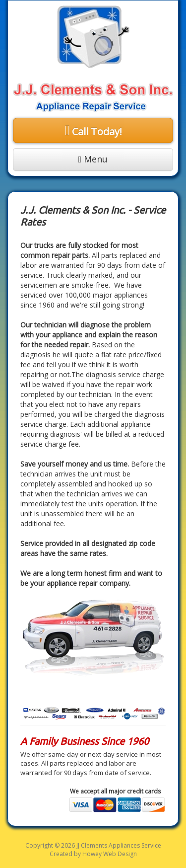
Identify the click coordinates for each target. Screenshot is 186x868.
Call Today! (97, 131)
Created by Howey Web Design (93, 854)
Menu (93, 159)
